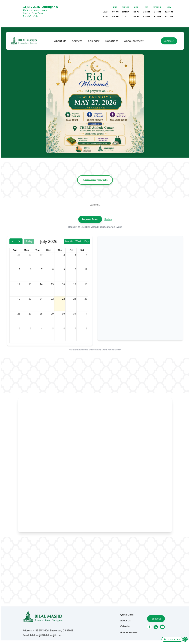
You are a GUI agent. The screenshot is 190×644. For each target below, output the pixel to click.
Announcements (95, 189)
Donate (163, 59)
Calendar (94, 59)
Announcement (172, 639)
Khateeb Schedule (30, 16)
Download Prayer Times (33, 13)
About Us (62, 59)
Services (78, 59)
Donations (111, 59)
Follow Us (152, 601)
